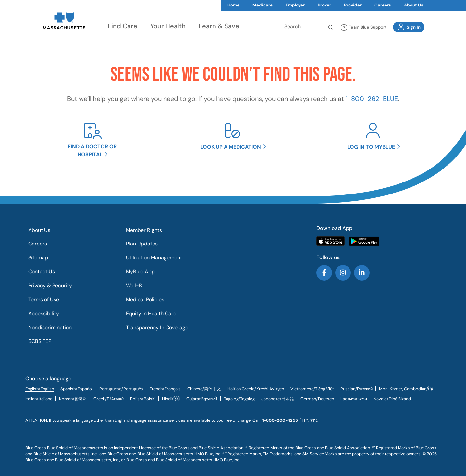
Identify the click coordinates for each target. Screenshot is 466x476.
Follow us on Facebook (324, 273)
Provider (353, 5)
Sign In (409, 27)
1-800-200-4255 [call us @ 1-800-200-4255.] (280, 420)
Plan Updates (142, 244)
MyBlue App (140, 272)
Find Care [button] (123, 26)
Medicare (263, 5)
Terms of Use (44, 300)
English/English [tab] (40, 389)
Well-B (134, 286)
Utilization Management (154, 258)
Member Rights (144, 230)
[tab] (77, 389)
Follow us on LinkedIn (362, 273)
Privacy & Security (50, 286)
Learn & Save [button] (219, 26)
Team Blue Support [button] (364, 28)
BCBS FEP (40, 341)
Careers (383, 5)
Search (331, 27)
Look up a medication (231, 147)
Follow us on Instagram (343, 273)
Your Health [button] (168, 26)
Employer (295, 5)
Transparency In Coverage (157, 327)
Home (233, 5)
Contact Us (42, 272)
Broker (324, 5)
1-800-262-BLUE (372, 99)
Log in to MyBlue (371, 147)
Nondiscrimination (50, 327)
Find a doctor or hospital (92, 150)
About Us (414, 5)
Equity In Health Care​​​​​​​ (151, 313)
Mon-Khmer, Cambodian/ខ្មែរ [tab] (406, 389)
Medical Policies (145, 300)
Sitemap (38, 258)
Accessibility (44, 313)
